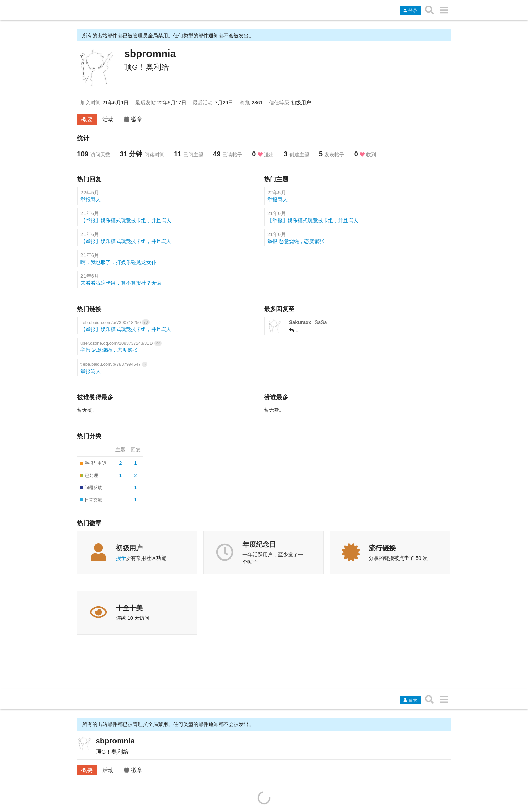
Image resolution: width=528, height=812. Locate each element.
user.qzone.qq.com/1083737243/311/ (117, 343)
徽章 (133, 119)
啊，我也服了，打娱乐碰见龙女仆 (118, 262)
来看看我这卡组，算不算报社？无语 (121, 283)
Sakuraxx (300, 322)
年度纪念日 (259, 544)
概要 (87, 119)
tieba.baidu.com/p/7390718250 (111, 322)
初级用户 (129, 548)
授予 (121, 558)
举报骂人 (91, 199)
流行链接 (382, 548)
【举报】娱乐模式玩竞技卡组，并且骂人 (126, 220)
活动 (108, 119)
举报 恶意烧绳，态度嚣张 (296, 241)
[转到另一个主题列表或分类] (444, 10)
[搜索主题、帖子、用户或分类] (430, 10)
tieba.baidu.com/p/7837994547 (111, 364)
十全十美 (129, 608)
